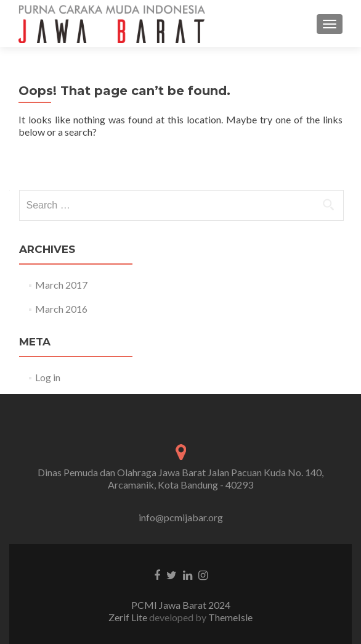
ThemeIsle (230, 617)
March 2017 (61, 285)
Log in (48, 377)
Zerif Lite (129, 617)
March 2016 (61, 309)
